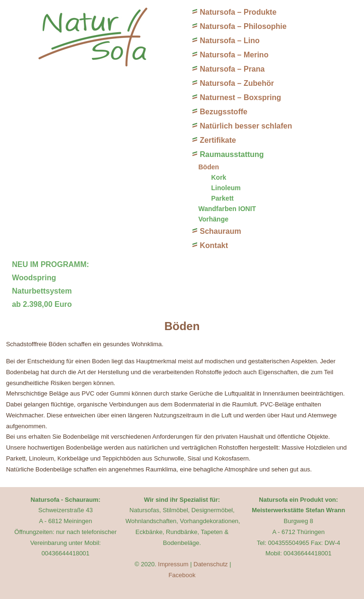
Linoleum (226, 188)
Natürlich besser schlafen (246, 126)
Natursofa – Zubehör (237, 83)
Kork (218, 177)
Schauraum (220, 231)
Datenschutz (210, 564)
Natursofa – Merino (234, 55)
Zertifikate (218, 140)
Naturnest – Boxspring (240, 97)
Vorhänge (213, 219)
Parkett (222, 198)
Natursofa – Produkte (238, 12)
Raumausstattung (232, 154)
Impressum (173, 564)
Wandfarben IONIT (227, 209)
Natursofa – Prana (232, 69)
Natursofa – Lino (229, 41)
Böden (209, 167)
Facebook (182, 575)
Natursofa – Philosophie (243, 26)
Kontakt (214, 245)
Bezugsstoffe (223, 112)
